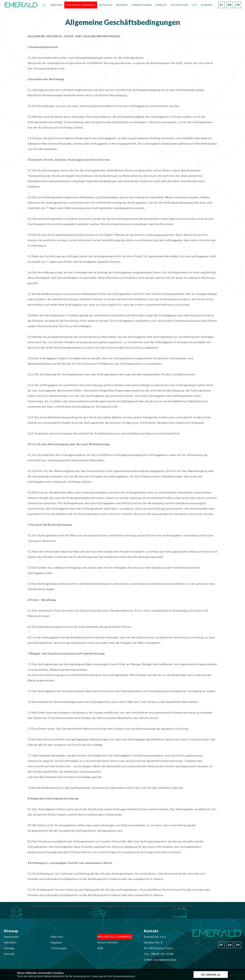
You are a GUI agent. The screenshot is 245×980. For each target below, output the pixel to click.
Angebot (122, 5)
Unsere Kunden (142, 5)
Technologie (179, 5)
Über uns (56, 5)
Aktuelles (106, 5)
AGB (195, 5)
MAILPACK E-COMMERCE (81, 5)
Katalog (161, 5)
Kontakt (207, 5)
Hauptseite (44, 5)
